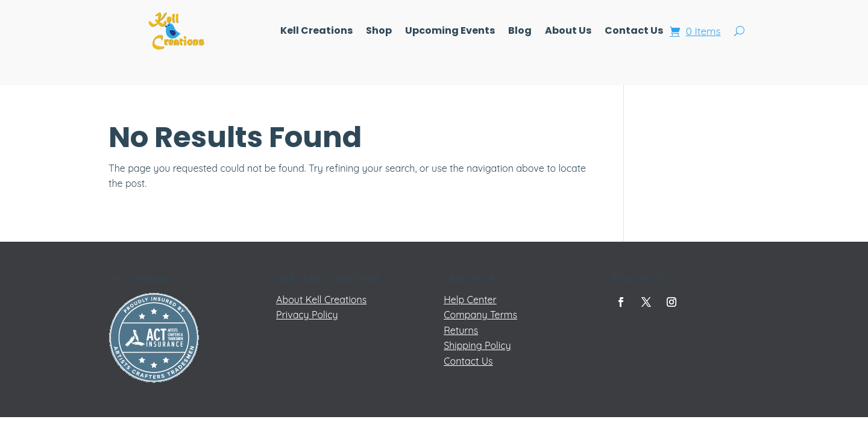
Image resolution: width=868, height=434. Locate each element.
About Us (568, 32)
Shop (379, 32)
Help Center (470, 300)
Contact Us (634, 32)
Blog (520, 32)
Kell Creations (316, 32)
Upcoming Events (450, 32)
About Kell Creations (321, 300)
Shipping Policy (477, 345)
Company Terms (480, 315)
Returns (461, 330)
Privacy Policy (307, 315)
